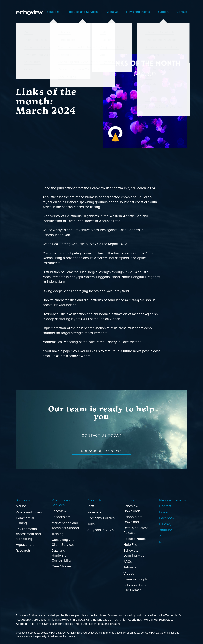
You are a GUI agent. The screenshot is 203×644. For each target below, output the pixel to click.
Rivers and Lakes (29, 512)
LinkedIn (166, 512)
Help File (130, 545)
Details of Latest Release (136, 530)
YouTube (166, 530)
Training (58, 534)
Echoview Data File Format (135, 588)
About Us (106, 12)
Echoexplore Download (133, 519)
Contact (181, 12)
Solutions (41, 12)
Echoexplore (61, 517)
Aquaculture (25, 545)
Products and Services (74, 12)
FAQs (128, 561)
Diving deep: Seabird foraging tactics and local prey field (86, 291)
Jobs (91, 524)
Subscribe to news (101, 451)
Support (161, 12)
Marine (21, 506)
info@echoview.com (75, 356)
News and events (134, 12)
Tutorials (130, 567)
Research (23, 551)
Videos (129, 573)
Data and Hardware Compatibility (61, 556)
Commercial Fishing (25, 520)
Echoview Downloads (132, 509)
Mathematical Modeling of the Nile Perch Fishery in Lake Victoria (92, 342)
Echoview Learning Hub (134, 553)
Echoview (59, 511)
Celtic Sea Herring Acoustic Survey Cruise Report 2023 (85, 244)
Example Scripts (136, 579)
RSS (162, 542)
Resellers (94, 512)
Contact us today (101, 435)
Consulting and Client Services (63, 542)
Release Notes (134, 539)
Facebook (167, 518)
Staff (91, 506)
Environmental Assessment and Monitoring (28, 534)
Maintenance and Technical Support (65, 525)
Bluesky (165, 524)
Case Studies (62, 566)
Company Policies (101, 518)
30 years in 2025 (101, 530)
